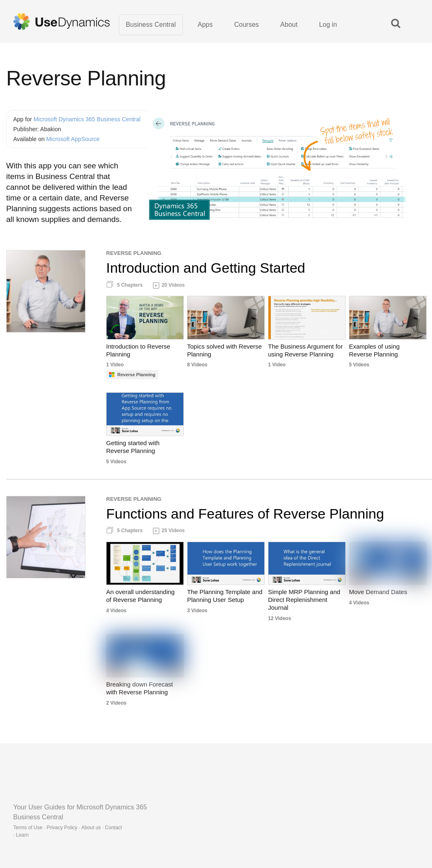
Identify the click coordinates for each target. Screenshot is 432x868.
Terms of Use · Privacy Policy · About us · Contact (68, 828)
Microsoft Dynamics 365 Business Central (87, 119)
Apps (205, 25)
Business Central (151, 25)
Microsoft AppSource (73, 139)
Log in (328, 25)
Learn (23, 835)
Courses (247, 25)
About (289, 25)
